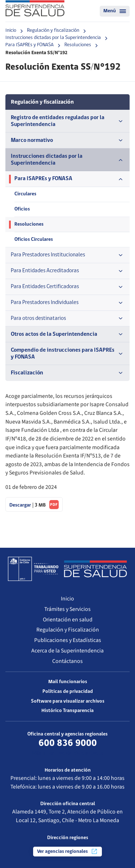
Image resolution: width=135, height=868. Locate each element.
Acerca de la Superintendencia (67, 651)
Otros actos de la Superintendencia (67, 334)
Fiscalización (67, 373)
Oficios (22, 209)
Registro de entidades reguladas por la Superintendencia (67, 121)
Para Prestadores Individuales (67, 303)
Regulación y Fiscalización (68, 630)
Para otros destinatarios (67, 318)
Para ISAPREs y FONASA (30, 45)
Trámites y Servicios (67, 609)
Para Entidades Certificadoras (67, 287)
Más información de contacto (67, 753)
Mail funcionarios (68, 682)
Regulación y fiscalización (53, 31)
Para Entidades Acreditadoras (67, 271)
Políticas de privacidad (68, 692)
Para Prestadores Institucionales (67, 255)
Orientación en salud (68, 620)
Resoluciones (78, 45)
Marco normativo (67, 140)
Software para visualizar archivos (68, 701)
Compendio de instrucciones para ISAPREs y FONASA (67, 354)
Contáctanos (67, 661)
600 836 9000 (68, 743)
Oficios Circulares (34, 240)
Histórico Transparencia (67, 711)
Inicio (11, 31)
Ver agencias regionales (67, 851)
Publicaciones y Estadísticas (68, 640)
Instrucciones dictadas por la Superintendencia (53, 38)
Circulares (25, 194)
